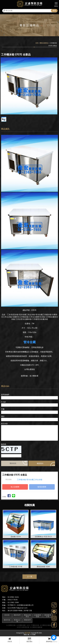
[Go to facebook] (54, 638)
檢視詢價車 (42, 487)
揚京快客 (27, 633)
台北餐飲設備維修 (36, 627)
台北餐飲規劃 (21, 625)
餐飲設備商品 (44, 43)
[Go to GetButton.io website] (54, 642)
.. (42, 633)
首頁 (37, 43)
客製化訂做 (17, 621)
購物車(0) (49, 640)
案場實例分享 (48, 616)
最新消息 (7, 620)
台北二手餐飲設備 (33, 625)
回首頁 (10, 640)
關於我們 (17, 615)
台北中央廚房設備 (23, 627)
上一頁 (30, 577)
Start (29, 116)
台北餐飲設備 (11, 625)
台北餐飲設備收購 (46, 625)
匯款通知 (30, 640)
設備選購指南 (38, 616)
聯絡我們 (27, 620)
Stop (30, 116)
